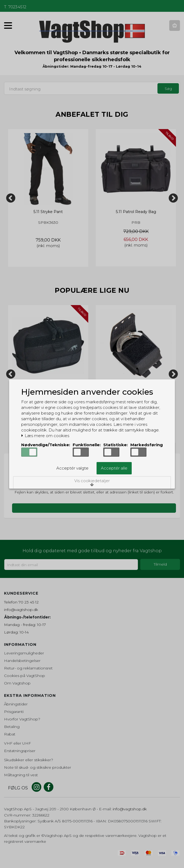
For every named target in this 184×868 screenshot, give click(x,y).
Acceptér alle (114, 468)
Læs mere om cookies (45, 436)
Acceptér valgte (72, 468)
